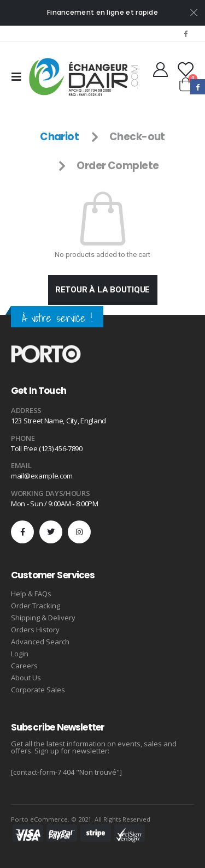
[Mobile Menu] (20, 77)
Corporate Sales (38, 690)
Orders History (35, 630)
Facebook (198, 86)
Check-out (137, 137)
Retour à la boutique (103, 290)
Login (20, 654)
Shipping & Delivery (43, 618)
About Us (26, 678)
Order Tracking (36, 606)
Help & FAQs (31, 594)
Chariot (59, 137)
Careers (24, 666)
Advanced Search (40, 642)
